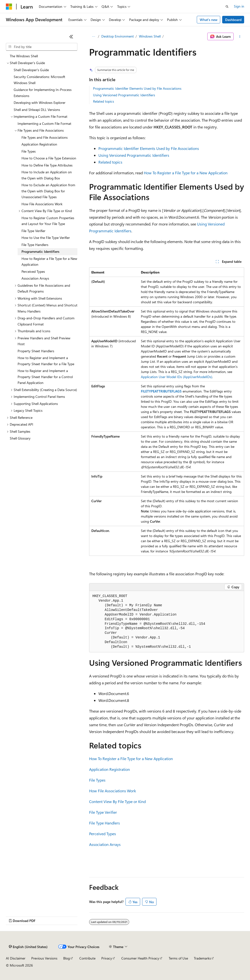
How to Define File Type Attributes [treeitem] (47, 165)
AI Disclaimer (16, 958)
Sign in (239, 6)
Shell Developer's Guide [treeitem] (31, 70)
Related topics (104, 101)
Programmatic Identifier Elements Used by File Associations (137, 88)
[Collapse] (71, 37)
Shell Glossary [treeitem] (20, 438)
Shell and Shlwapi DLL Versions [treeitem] (37, 110)
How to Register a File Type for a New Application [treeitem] (49, 262)
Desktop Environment (118, 36)
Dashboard (233, 20)
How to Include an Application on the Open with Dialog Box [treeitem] (47, 175)
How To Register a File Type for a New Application (186, 173)
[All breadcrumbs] (93, 37)
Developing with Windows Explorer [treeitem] (40, 103)
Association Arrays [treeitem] (35, 278)
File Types (97, 780)
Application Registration (109, 769)
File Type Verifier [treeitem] (33, 231)
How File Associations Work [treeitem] (42, 204)
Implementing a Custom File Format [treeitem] (44, 123)
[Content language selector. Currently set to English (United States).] (28, 947)
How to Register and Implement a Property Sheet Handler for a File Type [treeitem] (46, 361)
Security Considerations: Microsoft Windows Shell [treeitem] (39, 80)
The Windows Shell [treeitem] (24, 56)
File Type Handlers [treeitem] (35, 245)
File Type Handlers (104, 823)
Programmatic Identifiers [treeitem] (40, 251)
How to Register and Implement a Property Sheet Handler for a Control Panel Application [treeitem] (45, 377)
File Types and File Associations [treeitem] (45, 137)
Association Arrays (105, 844)
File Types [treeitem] (29, 151)
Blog (67, 958)
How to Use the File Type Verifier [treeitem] (46, 238)
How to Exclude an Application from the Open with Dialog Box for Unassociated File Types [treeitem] (48, 191)
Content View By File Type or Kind (117, 801)
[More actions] (240, 37)
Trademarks (202, 958)
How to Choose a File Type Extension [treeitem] (49, 158)
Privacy (107, 958)
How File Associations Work (113, 791)
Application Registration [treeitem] (39, 144)
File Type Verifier (103, 812)
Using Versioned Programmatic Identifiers (124, 95)
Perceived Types (103, 834)
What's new (209, 20)
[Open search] (227, 7)
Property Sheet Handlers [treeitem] (36, 351)
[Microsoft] (9, 7)
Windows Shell (150, 36)
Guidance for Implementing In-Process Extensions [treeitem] (43, 93)
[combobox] (42, 47)
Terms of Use (178, 958)
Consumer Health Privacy (140, 958)
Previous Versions (44, 958)
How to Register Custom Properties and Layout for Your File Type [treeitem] (48, 221)
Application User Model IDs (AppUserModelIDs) (177, 377)
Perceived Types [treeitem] (33, 271)
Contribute (87, 958)
